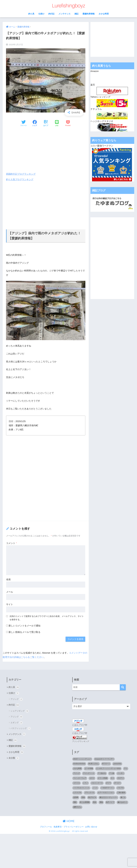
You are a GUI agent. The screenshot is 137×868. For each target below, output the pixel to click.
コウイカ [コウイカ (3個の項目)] (77, 783)
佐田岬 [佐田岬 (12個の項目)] (76, 797)
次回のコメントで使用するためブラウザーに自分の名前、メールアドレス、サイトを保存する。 (47, 618)
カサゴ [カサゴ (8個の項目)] (92, 778)
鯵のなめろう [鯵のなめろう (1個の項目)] (122, 802)
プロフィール (46, 826)
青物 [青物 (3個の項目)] (101, 802)
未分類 (14, 759)
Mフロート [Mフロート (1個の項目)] (106, 763)
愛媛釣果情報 (89, 14)
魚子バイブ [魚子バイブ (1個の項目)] (110, 802)
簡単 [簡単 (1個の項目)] (75, 802)
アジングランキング (81, 741)
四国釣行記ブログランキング (21, 174)
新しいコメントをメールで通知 (24, 626)
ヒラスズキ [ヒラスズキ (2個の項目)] (77, 792)
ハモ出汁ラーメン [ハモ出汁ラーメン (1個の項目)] (107, 787)
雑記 (77, 14)
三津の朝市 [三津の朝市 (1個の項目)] (121, 792)
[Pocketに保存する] (68, 123)
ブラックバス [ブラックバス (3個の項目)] (90, 792)
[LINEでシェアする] (57, 124)
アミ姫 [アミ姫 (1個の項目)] (112, 773)
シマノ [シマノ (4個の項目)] (85, 783)
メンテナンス (64, 14)
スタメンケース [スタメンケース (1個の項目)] (97, 783)
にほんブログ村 (80, 725)
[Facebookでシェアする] (35, 123)
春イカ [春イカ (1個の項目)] (123, 797)
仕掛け (41, 14)
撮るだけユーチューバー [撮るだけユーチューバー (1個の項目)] (108, 797)
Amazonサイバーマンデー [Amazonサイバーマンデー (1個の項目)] (104, 759)
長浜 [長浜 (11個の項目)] (95, 802)
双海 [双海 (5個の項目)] (83, 797)
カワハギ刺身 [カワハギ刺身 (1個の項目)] (103, 778)
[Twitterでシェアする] (24, 123)
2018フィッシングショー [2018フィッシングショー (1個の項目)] (82, 759)
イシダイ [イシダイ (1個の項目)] (121, 773)
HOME (69, 821)
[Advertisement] (46, 150)
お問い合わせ (91, 826)
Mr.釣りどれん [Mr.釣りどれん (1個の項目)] (94, 763)
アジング (17, 699)
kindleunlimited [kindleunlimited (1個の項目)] (79, 763)
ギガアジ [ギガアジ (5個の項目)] (121, 778)
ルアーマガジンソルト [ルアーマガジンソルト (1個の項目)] (106, 792)
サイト (10, 604)
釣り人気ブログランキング (20, 179)
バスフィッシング (21, 728)
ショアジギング (20, 711)
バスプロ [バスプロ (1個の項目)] (120, 787)
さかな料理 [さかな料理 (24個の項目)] (77, 768)
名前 (8, 579)
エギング (17, 723)
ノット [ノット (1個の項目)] (95, 787)
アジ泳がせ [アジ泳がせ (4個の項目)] (102, 773)
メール (10, 592)
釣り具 (31, 14)
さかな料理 (104, 14)
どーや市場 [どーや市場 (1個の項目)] (89, 768)
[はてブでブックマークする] (46, 123)
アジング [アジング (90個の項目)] (77, 773)
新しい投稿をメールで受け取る (24, 632)
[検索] (123, 687)
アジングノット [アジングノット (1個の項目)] (89, 773)
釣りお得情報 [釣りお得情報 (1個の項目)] (85, 802)
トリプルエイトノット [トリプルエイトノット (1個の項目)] (81, 787)
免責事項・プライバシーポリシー (69, 826)
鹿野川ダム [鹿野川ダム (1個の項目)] (77, 807)
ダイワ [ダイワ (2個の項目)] (108, 783)
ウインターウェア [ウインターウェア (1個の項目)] (80, 778)
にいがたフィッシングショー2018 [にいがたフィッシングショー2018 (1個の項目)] (108, 768)
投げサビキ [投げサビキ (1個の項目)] (92, 797)
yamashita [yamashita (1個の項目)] (117, 763)
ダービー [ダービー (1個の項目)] (117, 783)
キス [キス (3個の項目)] (112, 778)
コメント (11, 543)
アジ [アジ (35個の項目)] (126, 768)
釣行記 (51, 14)
